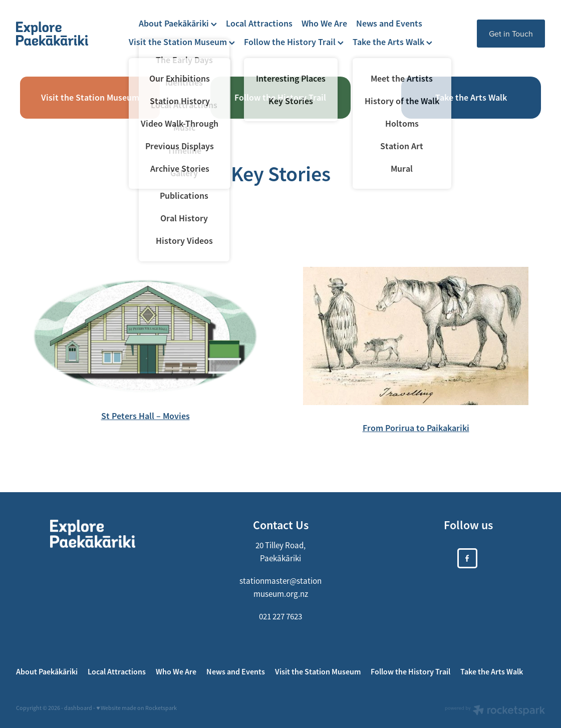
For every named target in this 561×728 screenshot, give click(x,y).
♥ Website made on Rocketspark (136, 708)
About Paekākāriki (178, 23)
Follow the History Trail (294, 42)
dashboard (78, 708)
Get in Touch (511, 34)
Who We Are (324, 23)
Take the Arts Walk (392, 42)
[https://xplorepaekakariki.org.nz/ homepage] (69, 34)
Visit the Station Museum (182, 42)
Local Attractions (259, 23)
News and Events (389, 23)
